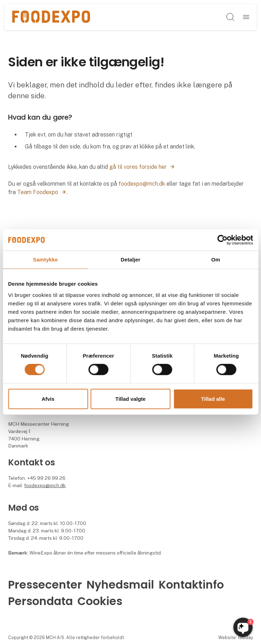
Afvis (48, 399)
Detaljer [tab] (131, 259)
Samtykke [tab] (45, 259)
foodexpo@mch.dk (142, 184)
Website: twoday (236, 638)
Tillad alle (213, 399)
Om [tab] (216, 259)
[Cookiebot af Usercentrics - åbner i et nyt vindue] (222, 240)
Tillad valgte (130, 399)
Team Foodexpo (38, 192)
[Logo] (51, 17)
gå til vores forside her (138, 167)
